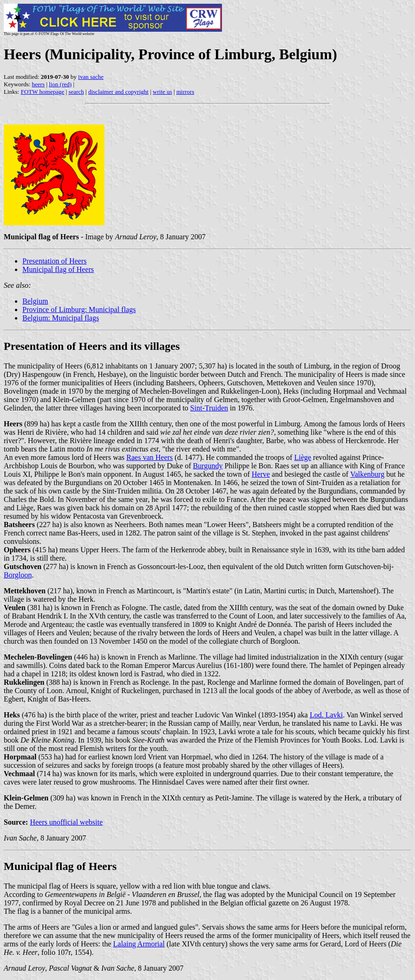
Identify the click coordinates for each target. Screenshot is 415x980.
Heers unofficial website (66, 822)
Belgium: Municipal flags (61, 318)
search (76, 92)
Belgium (35, 301)
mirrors (185, 92)
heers (38, 84)
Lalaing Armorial (139, 944)
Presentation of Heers (55, 261)
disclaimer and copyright (118, 92)
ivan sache (91, 77)
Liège (303, 457)
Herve (261, 474)
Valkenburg (367, 474)
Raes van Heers (150, 457)
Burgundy (208, 466)
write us (163, 92)
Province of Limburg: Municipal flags (79, 309)
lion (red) (60, 84)
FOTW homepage (42, 92)
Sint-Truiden (209, 408)
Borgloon (18, 575)
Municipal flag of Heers (58, 269)
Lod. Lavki (326, 715)
